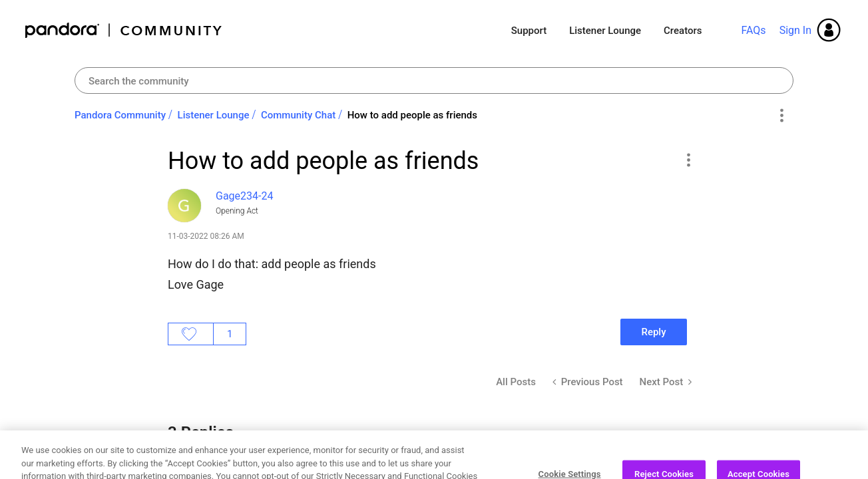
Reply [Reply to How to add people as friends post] (653, 332)
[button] (688, 160)
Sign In (795, 30)
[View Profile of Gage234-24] (244, 196)
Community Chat (298, 115)
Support (529, 31)
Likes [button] (191, 334)
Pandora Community (124, 30)
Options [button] (781, 116)
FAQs (753, 30)
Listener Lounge (605, 31)
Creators (683, 31)
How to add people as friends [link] (412, 115)
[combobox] (434, 80)
